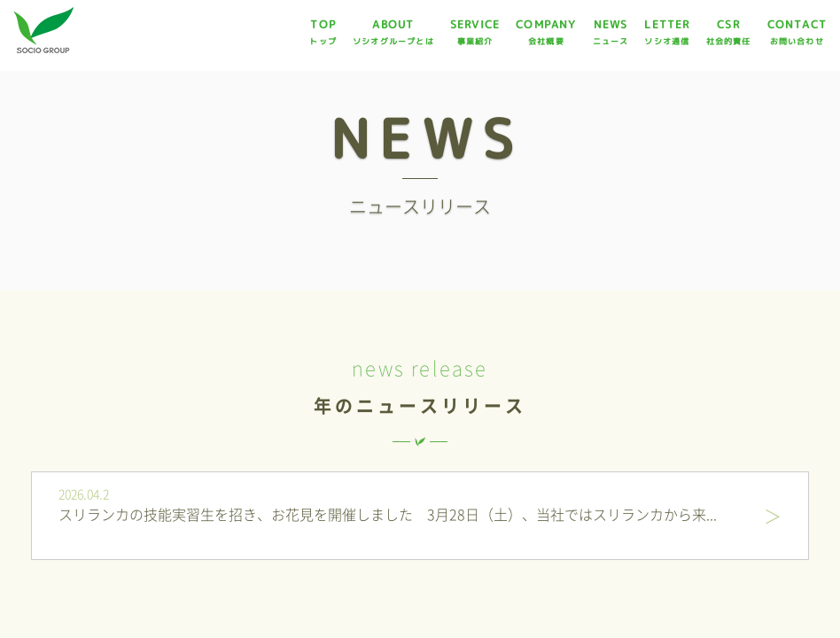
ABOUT (393, 32)
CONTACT (797, 32)
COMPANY (546, 32)
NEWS (611, 32)
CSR (729, 32)
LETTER (667, 32)
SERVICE (475, 32)
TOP (323, 32)
